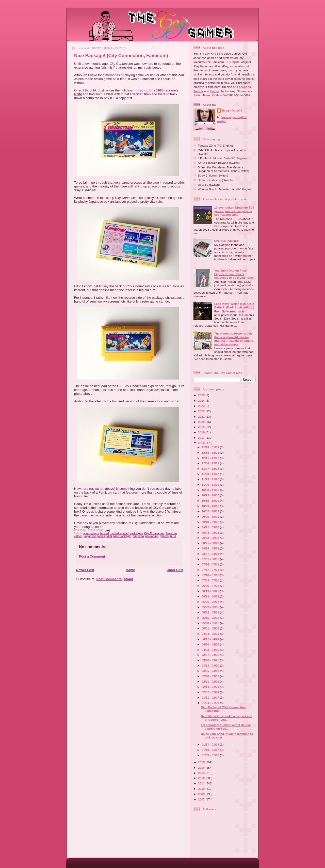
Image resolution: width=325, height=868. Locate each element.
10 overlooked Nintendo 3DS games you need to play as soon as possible (234, 211)
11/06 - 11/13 (211, 485)
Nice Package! (122, 536)
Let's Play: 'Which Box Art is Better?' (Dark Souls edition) (234, 305)
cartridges (136, 533)
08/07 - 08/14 (211, 554)
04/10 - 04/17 (211, 644)
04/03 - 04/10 (211, 650)
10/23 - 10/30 (211, 495)
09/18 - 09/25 (211, 522)
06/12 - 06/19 (211, 596)
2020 (202, 422)
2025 (202, 395)
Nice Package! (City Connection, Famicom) (121, 56)
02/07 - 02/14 (211, 692)
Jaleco (78, 536)
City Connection (154, 533)
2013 (202, 773)
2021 (202, 416)
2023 (202, 406)
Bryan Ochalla (232, 110)
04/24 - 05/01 (211, 634)
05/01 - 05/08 (211, 628)
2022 (202, 411)
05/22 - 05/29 (211, 612)
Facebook (244, 87)
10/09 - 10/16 (211, 506)
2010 (202, 789)
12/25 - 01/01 (211, 447)
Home (130, 570)
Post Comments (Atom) (115, 579)
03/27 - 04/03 (211, 655)
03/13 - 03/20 (211, 665)
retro (173, 536)
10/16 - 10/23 (211, 501)
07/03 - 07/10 (211, 580)
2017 (202, 438)
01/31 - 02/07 (211, 697)
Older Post (175, 570)
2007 (202, 799)
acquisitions (91, 533)
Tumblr (198, 91)
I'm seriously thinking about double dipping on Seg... (226, 727)
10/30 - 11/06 (211, 490)
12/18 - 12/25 (211, 453)
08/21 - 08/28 (211, 543)
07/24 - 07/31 (211, 564)
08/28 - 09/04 (211, 538)
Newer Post (85, 570)
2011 (202, 783)
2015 (202, 762)
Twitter (215, 91)
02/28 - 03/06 (211, 676)
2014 (202, 768)
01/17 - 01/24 (211, 744)
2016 (202, 443)
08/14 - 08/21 (211, 548)
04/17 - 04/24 (211, 639)
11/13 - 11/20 (211, 479)
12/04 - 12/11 (211, 463)
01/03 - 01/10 (211, 755)
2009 (202, 794)
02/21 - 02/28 (211, 681)
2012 (202, 778)
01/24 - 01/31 (211, 703)
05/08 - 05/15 (211, 623)
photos (164, 536)
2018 (202, 432)
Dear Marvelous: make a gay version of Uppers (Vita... (226, 718)
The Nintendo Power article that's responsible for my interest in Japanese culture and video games (234, 339)
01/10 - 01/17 (211, 750)
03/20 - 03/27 (211, 660)
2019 (202, 427)
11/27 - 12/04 (211, 469)
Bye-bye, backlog (226, 241)
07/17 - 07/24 (211, 570)
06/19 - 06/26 (211, 591)
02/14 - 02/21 (211, 687)
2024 (202, 400)
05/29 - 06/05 (211, 607)
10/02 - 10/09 (211, 511)
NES (109, 536)
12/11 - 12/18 (211, 458)
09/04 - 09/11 (211, 533)
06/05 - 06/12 (211, 602)
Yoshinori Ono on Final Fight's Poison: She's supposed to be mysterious (234, 274)
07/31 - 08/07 (211, 559)
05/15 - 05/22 (211, 618)
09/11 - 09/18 (211, 527)
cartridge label (119, 533)
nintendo (138, 536)
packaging (152, 536)
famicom (172, 533)
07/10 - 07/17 (211, 575)
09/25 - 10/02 (211, 517)
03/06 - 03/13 (211, 671)
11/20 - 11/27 (211, 474)
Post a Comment (92, 556)
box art (105, 533)
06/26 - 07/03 (211, 586)
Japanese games (94, 536)
